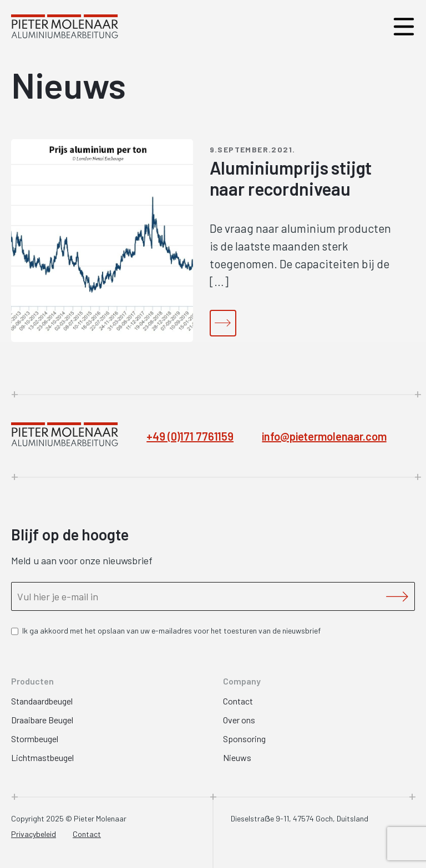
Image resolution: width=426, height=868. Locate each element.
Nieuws (237, 757)
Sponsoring (244, 739)
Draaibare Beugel (42, 720)
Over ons (239, 720)
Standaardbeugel (42, 701)
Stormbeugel (35, 739)
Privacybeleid (34, 834)
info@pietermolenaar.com (324, 436)
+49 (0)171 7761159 (190, 436)
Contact (238, 701)
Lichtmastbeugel (42, 757)
